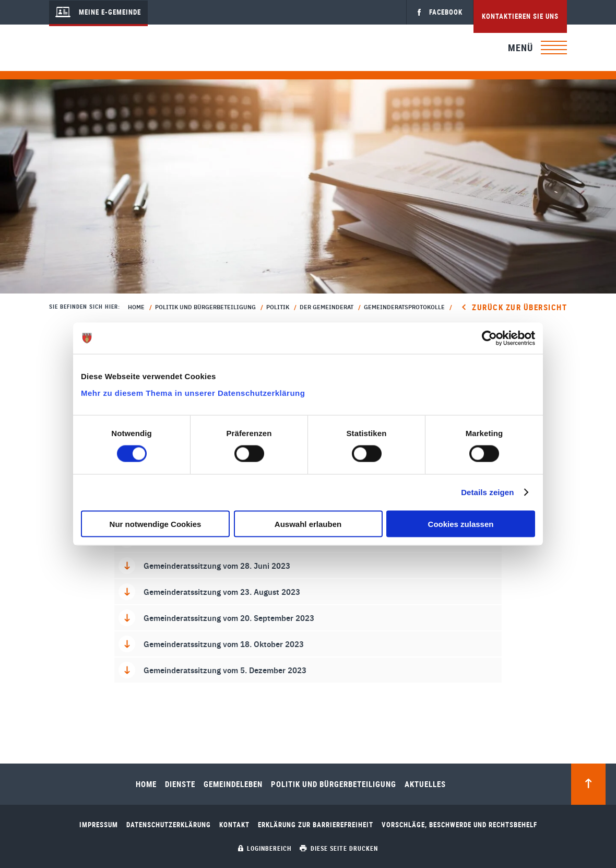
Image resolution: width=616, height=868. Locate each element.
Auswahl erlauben (308, 524)
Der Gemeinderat (327, 307)
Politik (278, 307)
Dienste (180, 784)
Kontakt (234, 825)
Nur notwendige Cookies (156, 524)
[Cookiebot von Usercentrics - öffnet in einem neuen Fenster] (489, 338)
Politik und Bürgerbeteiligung (205, 307)
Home (136, 307)
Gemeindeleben (233, 784)
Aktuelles (425, 784)
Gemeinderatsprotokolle (404, 307)
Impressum (99, 825)
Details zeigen (487, 492)
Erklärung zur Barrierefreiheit (316, 825)
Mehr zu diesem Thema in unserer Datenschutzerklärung (193, 392)
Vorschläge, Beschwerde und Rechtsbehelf (459, 825)
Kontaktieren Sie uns (520, 16)
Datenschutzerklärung (169, 825)
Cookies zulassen (461, 524)
